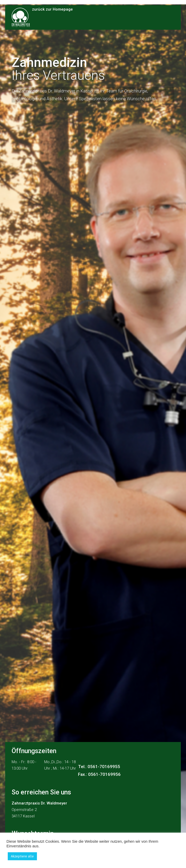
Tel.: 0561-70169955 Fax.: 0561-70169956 (99, 770)
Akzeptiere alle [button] (22, 856)
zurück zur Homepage (52, 10)
